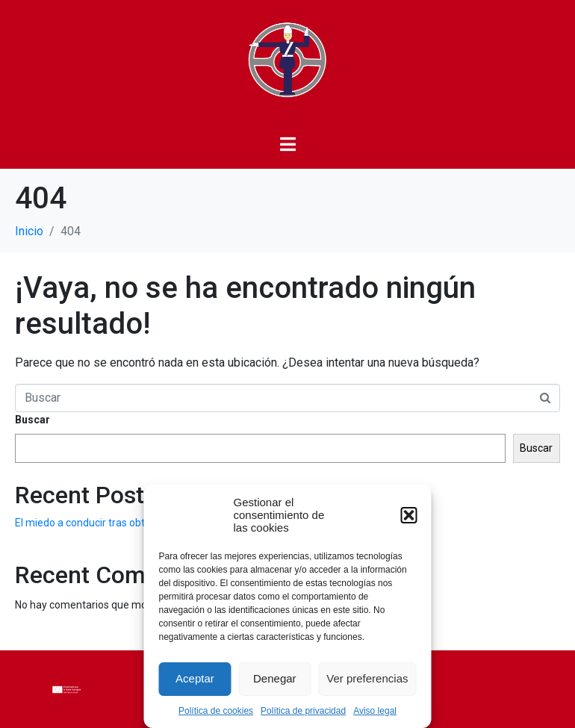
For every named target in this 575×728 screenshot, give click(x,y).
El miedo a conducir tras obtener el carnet (112, 523)
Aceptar (195, 678)
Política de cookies (216, 711)
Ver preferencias (367, 678)
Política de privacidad (303, 711)
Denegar (275, 678)
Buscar (32, 420)
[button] (409, 515)
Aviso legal (375, 711)
